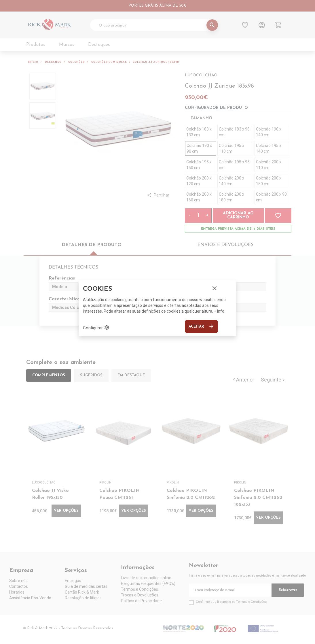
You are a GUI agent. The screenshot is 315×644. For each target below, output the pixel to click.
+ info (219, 311)
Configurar (96, 328)
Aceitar (201, 326)
